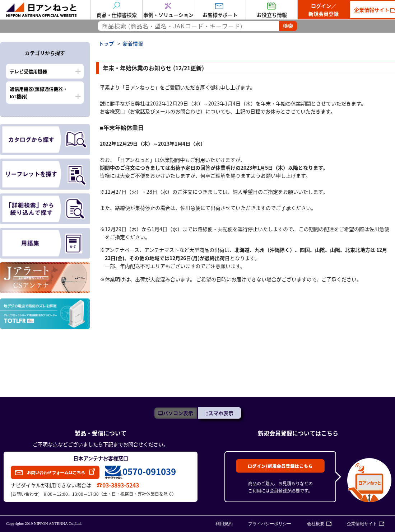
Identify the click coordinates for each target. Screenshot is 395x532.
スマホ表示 (221, 413)
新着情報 (133, 43)
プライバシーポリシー (270, 524)
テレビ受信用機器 (28, 71)
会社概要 (316, 524)
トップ (106, 43)
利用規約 (224, 524)
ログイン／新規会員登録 (324, 10)
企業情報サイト (362, 524)
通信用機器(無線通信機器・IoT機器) (39, 93)
